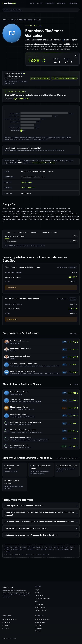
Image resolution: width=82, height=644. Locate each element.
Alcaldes (13, 20)
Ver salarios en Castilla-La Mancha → (45, 163)
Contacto (38, 631)
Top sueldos (39, 604)
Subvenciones (74, 3)
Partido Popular (71, 40)
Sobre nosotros (40, 622)
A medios (5, 625)
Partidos (40, 3)
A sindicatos (6, 622)
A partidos (6, 628)
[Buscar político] (41, 10)
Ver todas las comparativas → (68, 458)
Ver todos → (75, 334)
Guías (37, 601)
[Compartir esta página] (76, 56)
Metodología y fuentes (42, 619)
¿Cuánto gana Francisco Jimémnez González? (24, 506)
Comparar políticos (41, 610)
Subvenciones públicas (10, 619)
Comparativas (62, 3)
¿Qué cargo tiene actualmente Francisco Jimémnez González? (31, 535)
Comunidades (50, 3)
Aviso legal (38, 625)
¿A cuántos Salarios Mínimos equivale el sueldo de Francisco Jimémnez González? (39, 522)
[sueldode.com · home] (9, 3)
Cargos (32, 3)
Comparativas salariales (43, 598)
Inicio (5, 20)
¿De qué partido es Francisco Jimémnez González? (26, 528)
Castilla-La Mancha (28, 188)
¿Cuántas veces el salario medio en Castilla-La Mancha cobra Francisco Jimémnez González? (39, 514)
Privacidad (38, 628)
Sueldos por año (40, 607)
